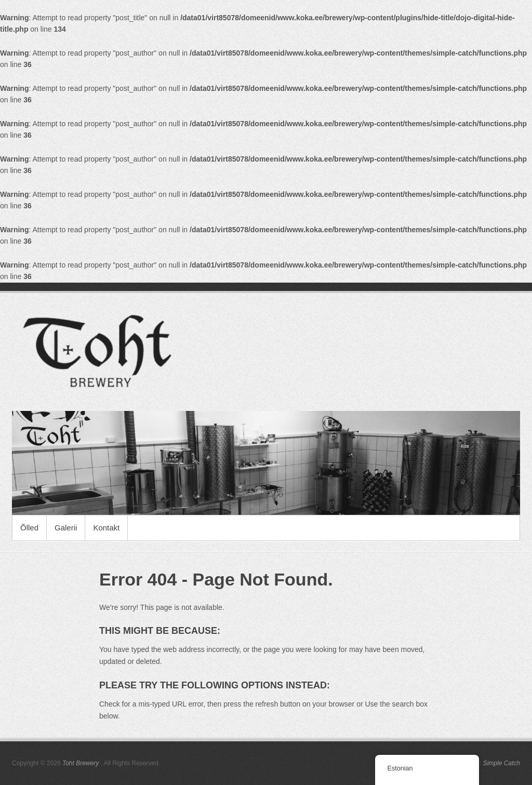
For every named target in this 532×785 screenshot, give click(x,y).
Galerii (66, 528)
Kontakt (106, 528)
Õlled (29, 528)
